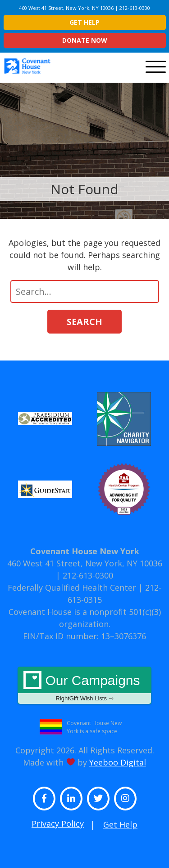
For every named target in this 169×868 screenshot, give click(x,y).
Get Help (84, 22)
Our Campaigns (84, 688)
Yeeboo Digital (118, 762)
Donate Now (85, 40)
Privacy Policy (58, 823)
